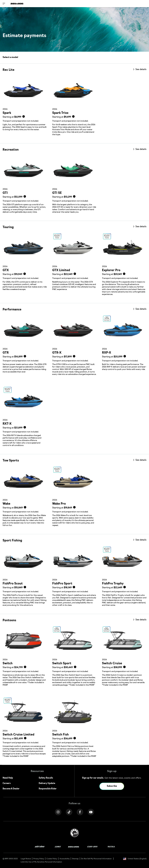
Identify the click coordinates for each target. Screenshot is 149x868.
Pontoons (9, 621)
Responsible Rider (48, 789)
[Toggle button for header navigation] (4, 4)
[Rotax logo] (111, 847)
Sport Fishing (12, 541)
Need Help (8, 778)
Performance (12, 310)
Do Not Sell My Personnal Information (96, 859)
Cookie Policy (52, 859)
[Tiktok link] (69, 812)
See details (141, 70)
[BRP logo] (74, 833)
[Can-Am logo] (92, 847)
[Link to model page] (25, 108)
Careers (7, 783)
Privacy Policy (39, 859)
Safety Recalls (46, 778)
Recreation (11, 150)
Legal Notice (26, 859)
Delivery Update (47, 783)
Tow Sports (11, 461)
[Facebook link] (80, 812)
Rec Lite (9, 70)
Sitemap (75, 859)
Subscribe (112, 786)
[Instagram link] (58, 812)
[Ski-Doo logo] (40, 847)
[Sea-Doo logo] (17, 4)
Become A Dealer (11, 789)
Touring (8, 227)
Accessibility (65, 859)
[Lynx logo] (58, 847)
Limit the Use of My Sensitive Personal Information (41, 862)
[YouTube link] (91, 812)
